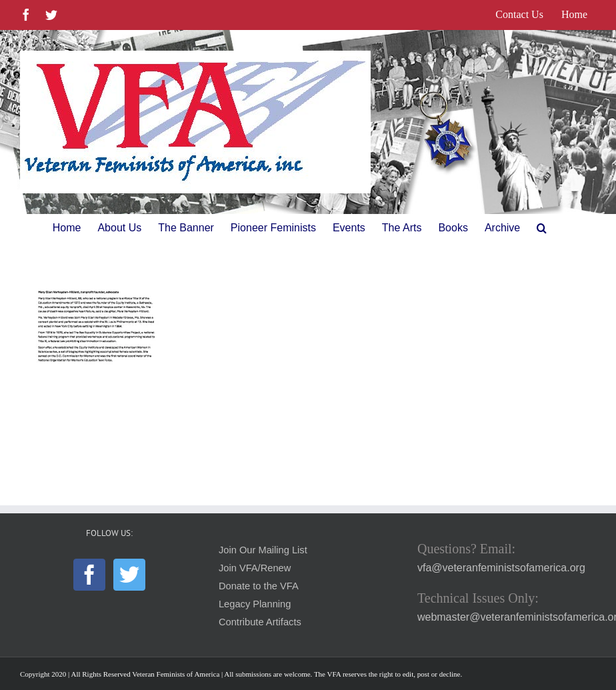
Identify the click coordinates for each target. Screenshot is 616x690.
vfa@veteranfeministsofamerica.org (501, 568)
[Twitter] (129, 575)
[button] (542, 228)
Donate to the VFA (259, 586)
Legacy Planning (255, 604)
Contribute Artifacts (260, 622)
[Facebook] (89, 575)
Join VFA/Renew (255, 568)
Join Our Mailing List (263, 550)
